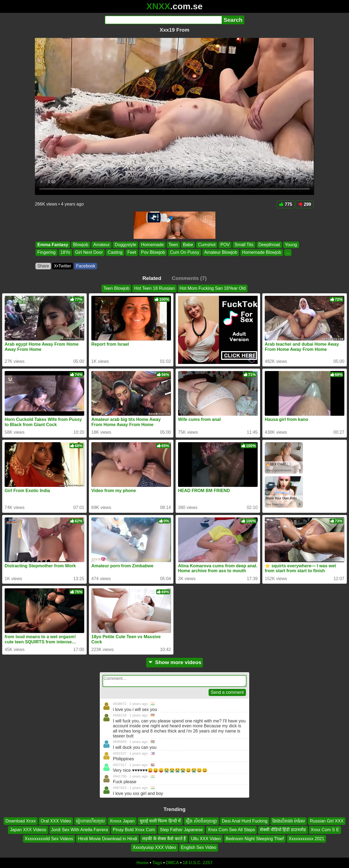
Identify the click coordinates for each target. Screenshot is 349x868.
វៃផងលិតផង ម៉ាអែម (289, 821)
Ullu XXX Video (206, 839)
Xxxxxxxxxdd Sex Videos (49, 839)
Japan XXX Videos (28, 830)
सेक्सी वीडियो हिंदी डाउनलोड (283, 830)
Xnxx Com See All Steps (231, 830)
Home (143, 863)
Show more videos (175, 662)
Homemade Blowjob (262, 253)
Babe (188, 245)
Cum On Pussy (185, 253)
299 (305, 204)
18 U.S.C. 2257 (198, 863)
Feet (132, 253)
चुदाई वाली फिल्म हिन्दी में (160, 821)
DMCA (172, 863)
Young (291, 245)
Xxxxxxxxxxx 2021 (307, 839)
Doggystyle (125, 245)
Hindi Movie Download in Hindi (108, 839)
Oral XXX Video (56, 821)
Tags (157, 863)
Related (152, 278)
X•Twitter (63, 266)
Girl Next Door (89, 253)
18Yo (65, 253)
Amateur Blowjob (221, 253)
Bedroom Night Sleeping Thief (255, 839)
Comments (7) (189, 278)
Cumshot (207, 245)
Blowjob (81, 245)
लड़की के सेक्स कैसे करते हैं (164, 839)
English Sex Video (199, 847)
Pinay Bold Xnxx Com (134, 830)
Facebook (86, 266)
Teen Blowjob (116, 288)
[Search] (163, 20)
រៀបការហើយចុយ (90, 821)
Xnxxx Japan (122, 821)
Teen (173, 245)
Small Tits (244, 245)
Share (43, 266)
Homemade (153, 245)
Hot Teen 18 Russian (154, 288)
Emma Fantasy (53, 245)
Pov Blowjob (153, 253)
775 (286, 204)
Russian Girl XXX (327, 821)
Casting (115, 253)
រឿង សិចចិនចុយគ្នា (201, 821)
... (288, 253)
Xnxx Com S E (325, 830)
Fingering (46, 253)
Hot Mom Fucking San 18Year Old (213, 288)
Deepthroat (269, 245)
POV (225, 245)
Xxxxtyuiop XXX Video (154, 847)
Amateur (101, 245)
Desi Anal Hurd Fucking (245, 821)
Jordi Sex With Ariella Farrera (80, 830)
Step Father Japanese (181, 830)
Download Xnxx (21, 821)
